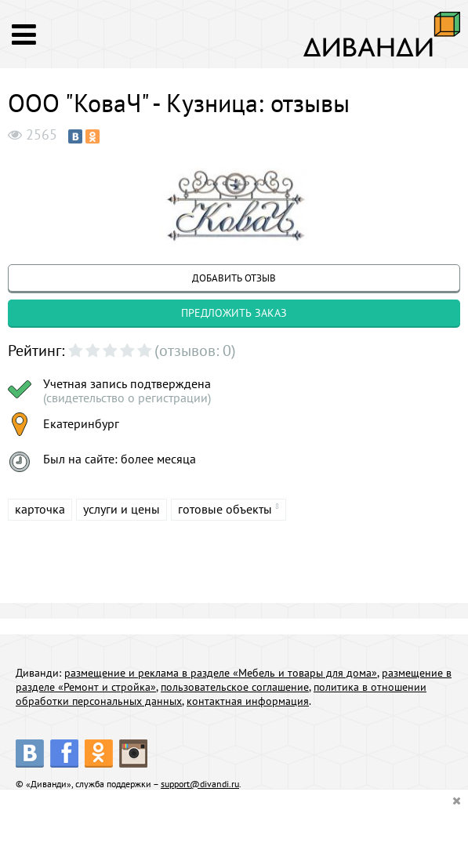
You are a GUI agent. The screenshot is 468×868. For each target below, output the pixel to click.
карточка (40, 509)
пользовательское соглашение (235, 687)
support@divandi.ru (200, 784)
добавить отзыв (234, 278)
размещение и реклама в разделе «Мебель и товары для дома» (221, 673)
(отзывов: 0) (195, 350)
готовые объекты (225, 509)
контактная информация (248, 701)
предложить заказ (234, 313)
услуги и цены (122, 509)
